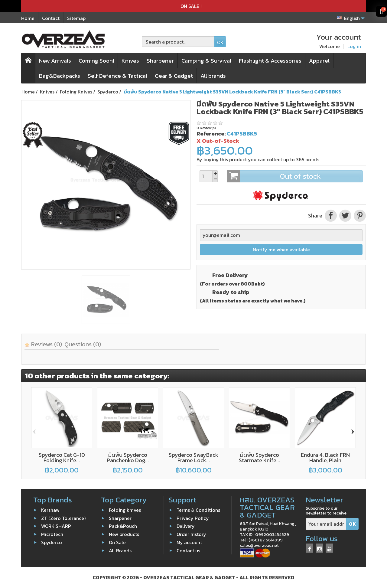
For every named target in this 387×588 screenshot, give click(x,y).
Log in (354, 46)
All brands (213, 76)
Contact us (188, 550)
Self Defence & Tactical (117, 76)
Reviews (43, 344)
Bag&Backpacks (60, 76)
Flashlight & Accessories (270, 61)
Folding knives (125, 510)
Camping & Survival (206, 61)
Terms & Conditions (198, 510)
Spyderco (52, 542)
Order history (191, 534)
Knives (130, 61)
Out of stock (295, 176)
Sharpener (160, 61)
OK (220, 42)
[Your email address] (326, 524)
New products (124, 534)
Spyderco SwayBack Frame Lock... (193, 457)
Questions (83, 344)
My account (189, 542)
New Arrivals (55, 61)
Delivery (186, 526)
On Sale (117, 542)
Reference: (211, 134)
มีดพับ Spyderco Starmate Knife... (259, 457)
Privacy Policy (193, 518)
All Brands (120, 550)
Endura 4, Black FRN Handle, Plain (325, 457)
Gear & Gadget (174, 76)
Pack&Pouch (123, 526)
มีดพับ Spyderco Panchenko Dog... (128, 457)
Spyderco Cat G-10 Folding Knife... (62, 457)
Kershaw (50, 510)
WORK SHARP (56, 526)
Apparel (319, 61)
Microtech (52, 534)
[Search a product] (178, 42)
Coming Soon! (96, 61)
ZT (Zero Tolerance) (63, 518)
